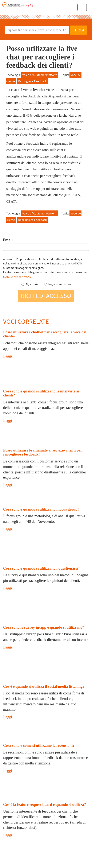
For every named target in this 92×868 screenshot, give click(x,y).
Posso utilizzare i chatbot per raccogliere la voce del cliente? (45, 334)
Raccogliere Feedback (33, 81)
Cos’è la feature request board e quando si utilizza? (45, 805)
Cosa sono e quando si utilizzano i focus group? (41, 509)
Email (8, 240)
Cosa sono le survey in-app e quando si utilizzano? (44, 627)
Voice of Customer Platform (40, 75)
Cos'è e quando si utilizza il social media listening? (44, 686)
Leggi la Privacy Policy (17, 276)
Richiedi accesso (46, 296)
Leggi (8, 356)
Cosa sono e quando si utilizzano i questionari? (41, 568)
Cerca (79, 30)
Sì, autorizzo (31, 284)
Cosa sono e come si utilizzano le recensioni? (39, 745)
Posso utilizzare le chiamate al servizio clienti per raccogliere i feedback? (43, 452)
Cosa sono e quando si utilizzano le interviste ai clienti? (41, 393)
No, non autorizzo (57, 284)
